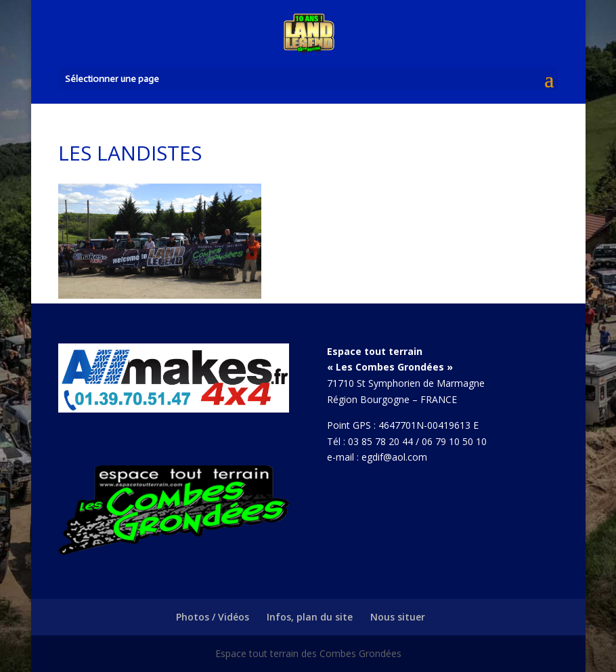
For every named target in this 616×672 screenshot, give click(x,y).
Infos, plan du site (310, 617)
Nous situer (398, 617)
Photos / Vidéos (213, 617)
